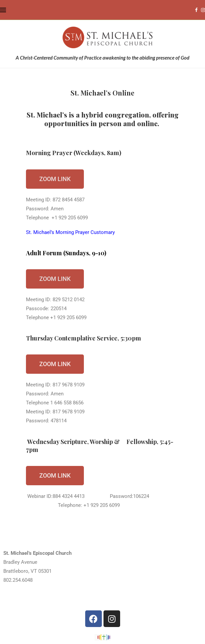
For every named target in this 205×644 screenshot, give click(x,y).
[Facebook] (196, 10)
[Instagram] (203, 10)
